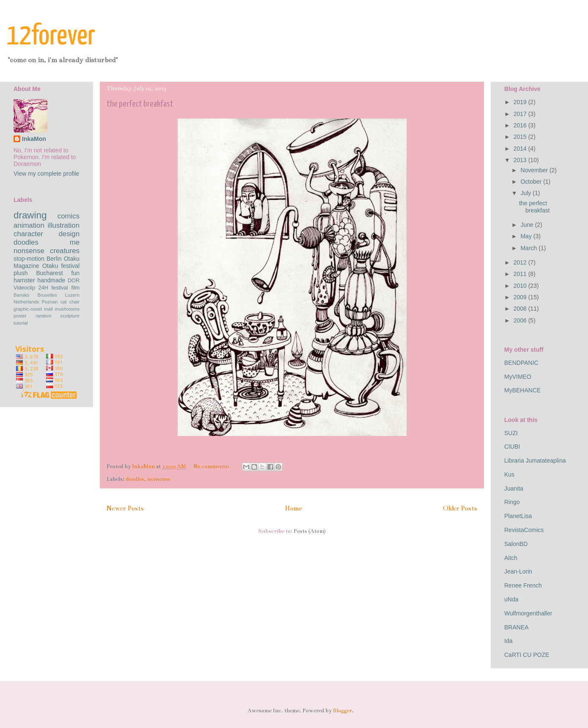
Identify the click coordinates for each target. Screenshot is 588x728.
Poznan (50, 302)
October (532, 182)
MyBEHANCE (522, 390)
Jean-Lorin (518, 571)
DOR (74, 281)
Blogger (342, 711)
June (528, 225)
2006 (521, 320)
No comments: (212, 466)
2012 (521, 262)
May (527, 236)
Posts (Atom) (310, 531)
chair (74, 302)
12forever (51, 37)
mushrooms (67, 309)
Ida (508, 641)
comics (69, 216)
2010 (521, 286)
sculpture (70, 316)
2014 (521, 149)
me (75, 242)
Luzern (72, 295)
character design (47, 234)
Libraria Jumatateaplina (535, 461)
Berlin (54, 259)
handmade (51, 280)
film (75, 288)
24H (43, 288)
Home (293, 508)
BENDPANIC (521, 363)
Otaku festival (61, 266)
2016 (521, 125)
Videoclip (24, 288)
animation (29, 225)
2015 (521, 137)
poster (20, 316)
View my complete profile (46, 174)
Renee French (523, 585)
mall (48, 309)
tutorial (21, 323)
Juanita (514, 488)
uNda (511, 599)
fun (76, 273)
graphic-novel (28, 309)
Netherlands (26, 302)
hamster (24, 280)
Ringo (512, 502)
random (44, 316)
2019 (521, 102)
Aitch (511, 558)
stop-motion (29, 259)
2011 (521, 274)
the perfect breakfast (140, 104)
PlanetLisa (518, 516)
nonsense (159, 479)
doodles (135, 479)
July (526, 193)
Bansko (21, 295)
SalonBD (516, 544)
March (529, 248)
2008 (521, 309)
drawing (30, 215)
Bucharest (49, 273)
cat (64, 302)
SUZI (511, 433)
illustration (63, 225)
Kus (509, 474)
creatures (65, 251)
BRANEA (517, 627)
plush (21, 273)
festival (59, 288)
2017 (521, 114)
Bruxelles (47, 295)
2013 (521, 160)
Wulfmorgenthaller (528, 613)
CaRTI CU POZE (527, 655)
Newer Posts (125, 508)
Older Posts (460, 508)
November (535, 170)
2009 (521, 297)
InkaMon (34, 139)
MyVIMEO (518, 377)
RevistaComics (524, 530)
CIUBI (512, 447)
